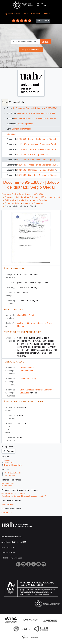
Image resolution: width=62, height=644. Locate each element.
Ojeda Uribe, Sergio (26, 315)
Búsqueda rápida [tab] (16, 102)
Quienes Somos (13, 14)
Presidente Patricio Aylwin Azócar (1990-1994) (22, 194)
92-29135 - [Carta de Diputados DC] (33, 155)
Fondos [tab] (5, 102)
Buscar (45, 42)
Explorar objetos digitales (12, 465)
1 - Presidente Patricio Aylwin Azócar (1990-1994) (35, 108)
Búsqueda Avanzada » (31, 49)
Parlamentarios (27, 371)
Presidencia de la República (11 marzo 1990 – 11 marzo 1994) (33, 197)
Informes (6, 460)
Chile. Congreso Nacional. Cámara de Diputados (19, 496)
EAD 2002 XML (8, 475)
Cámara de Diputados (22, 129)
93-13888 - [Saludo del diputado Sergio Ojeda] (38, 160)
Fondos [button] (48, 14)
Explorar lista (7, 463)
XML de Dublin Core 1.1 (11, 473)
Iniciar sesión (42, 21)
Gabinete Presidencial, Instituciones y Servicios (35, 119)
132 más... (11, 134)
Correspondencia (27, 368)
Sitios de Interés (32, 14)
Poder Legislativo (25, 124)
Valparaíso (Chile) (28, 379)
